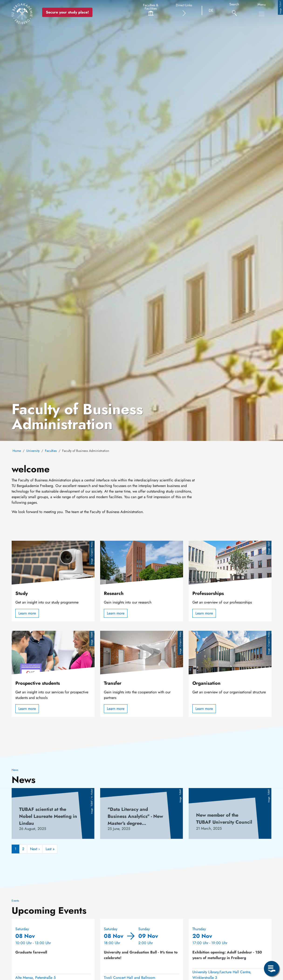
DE (211, 10)
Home (17, 451)
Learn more (27, 613)
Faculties (51, 451)
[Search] (234, 11)
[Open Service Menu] (272, 969)
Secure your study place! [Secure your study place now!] (68, 12)
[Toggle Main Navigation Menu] (262, 14)
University (33, 451)
